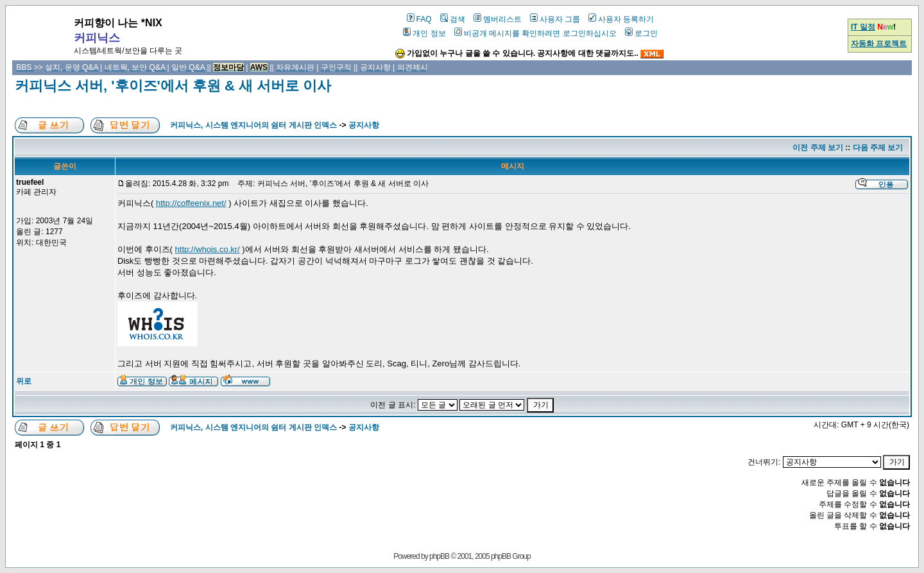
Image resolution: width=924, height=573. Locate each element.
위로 (24, 381)
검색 (453, 19)
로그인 (641, 33)
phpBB (439, 556)
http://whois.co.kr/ (208, 249)
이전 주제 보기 (818, 148)
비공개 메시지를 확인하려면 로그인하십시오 (535, 33)
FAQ (419, 19)
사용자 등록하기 (621, 19)
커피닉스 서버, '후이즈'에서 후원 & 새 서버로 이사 (173, 86)
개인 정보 (424, 33)
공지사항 (364, 125)
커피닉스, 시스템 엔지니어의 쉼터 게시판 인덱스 (253, 125)
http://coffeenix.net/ (191, 203)
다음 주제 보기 (878, 148)
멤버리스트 (498, 19)
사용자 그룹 (555, 19)
